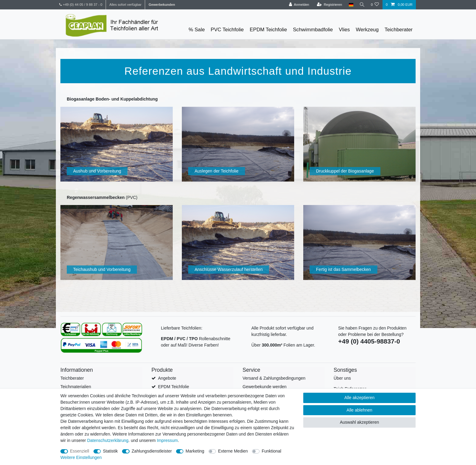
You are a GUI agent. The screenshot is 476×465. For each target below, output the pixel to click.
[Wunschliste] (375, 5)
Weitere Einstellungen (81, 457)
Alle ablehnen (360, 410)
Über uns (342, 378)
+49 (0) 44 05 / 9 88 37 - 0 (81, 5)
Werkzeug (367, 30)
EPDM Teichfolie (269, 30)
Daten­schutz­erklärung (108, 440)
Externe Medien (233, 451)
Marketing (195, 451)
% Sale (197, 30)
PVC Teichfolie (227, 30)
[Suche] (361, 5)
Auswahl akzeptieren (359, 422)
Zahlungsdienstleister (152, 451)
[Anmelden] (298, 5)
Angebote (167, 378)
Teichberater (399, 30)
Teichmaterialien (76, 387)
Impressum (167, 440)
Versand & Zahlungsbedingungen (274, 378)
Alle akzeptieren (359, 398)
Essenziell (80, 451)
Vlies (344, 30)
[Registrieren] (328, 5)
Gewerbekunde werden (265, 387)
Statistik (110, 451)
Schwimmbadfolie (313, 30)
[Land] (350, 5)
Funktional (272, 451)
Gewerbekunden (162, 5)
